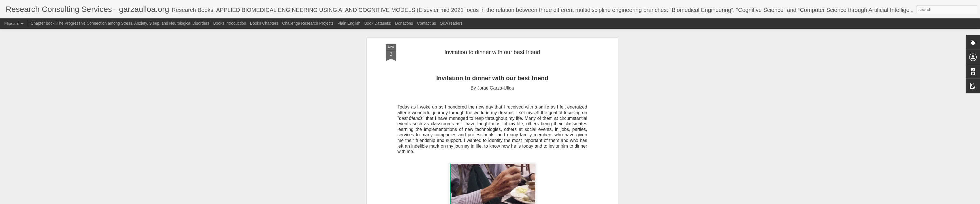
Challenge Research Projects (308, 23)
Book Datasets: (378, 23)
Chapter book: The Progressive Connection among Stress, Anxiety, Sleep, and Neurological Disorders (120, 23)
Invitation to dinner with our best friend (492, 52)
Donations (404, 23)
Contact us (426, 23)
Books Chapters (264, 23)
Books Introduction (230, 23)
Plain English (349, 23)
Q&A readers (451, 23)
